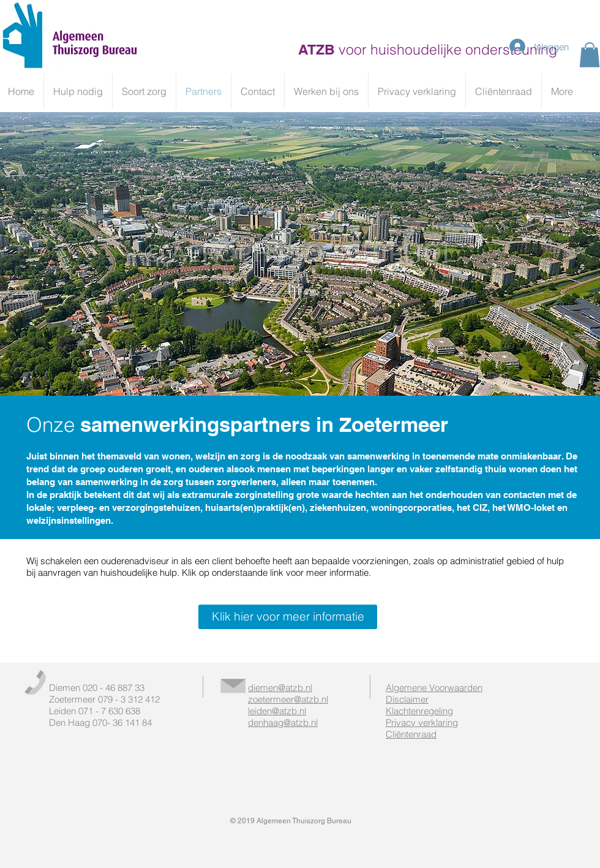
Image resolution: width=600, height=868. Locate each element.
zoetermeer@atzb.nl (288, 699)
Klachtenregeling (419, 711)
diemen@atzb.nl (280, 688)
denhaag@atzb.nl (283, 723)
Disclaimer (407, 699)
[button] (590, 55)
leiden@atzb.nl (277, 711)
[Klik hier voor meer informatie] (288, 617)
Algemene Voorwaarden (434, 688)
